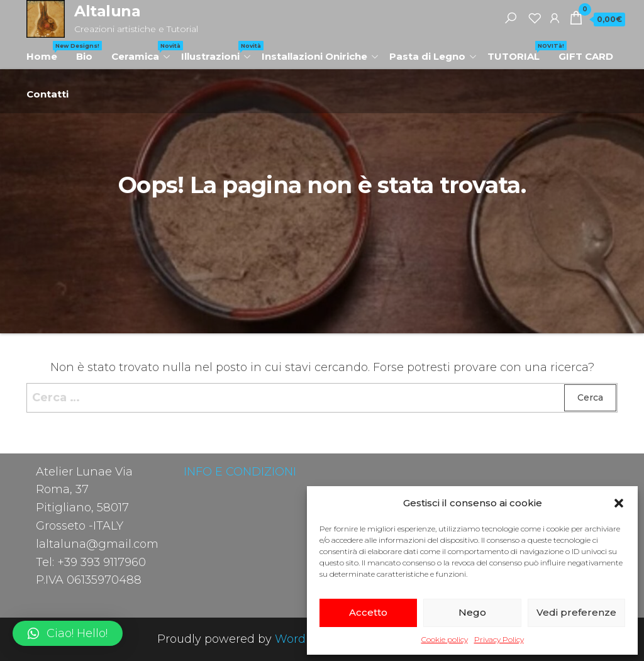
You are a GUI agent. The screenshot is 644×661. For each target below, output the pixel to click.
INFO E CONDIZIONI (240, 472)
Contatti (47, 94)
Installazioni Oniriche (314, 56)
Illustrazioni (217, 52)
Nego (472, 612)
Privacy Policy (499, 639)
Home (47, 52)
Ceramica (142, 52)
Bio (84, 56)
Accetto (368, 612)
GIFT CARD (586, 56)
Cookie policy (445, 639)
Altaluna (107, 11)
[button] (619, 503)
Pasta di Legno (427, 56)
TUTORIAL (518, 52)
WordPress (306, 639)
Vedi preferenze (576, 612)
